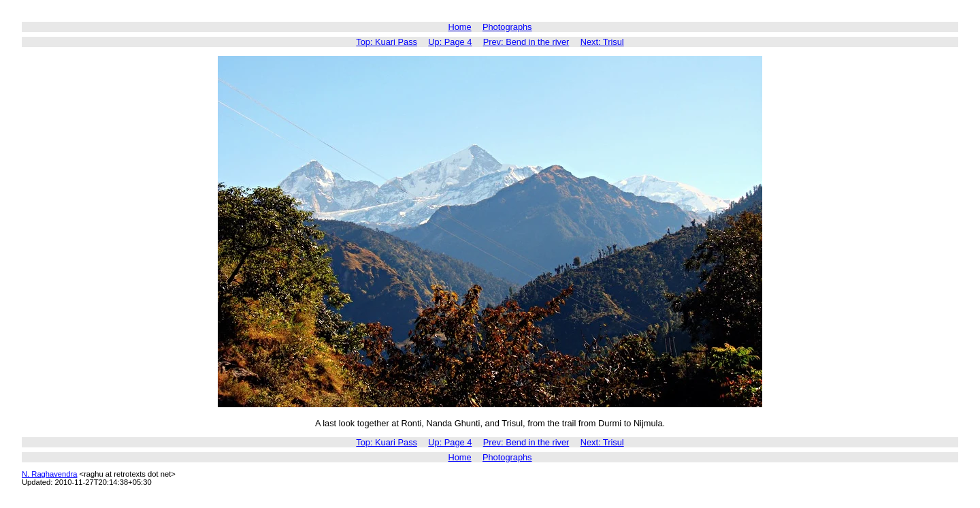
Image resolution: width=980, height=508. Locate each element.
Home (459, 27)
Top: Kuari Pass (387, 42)
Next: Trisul (602, 42)
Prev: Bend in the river (526, 42)
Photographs (507, 27)
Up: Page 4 (450, 42)
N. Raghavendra (49, 474)
